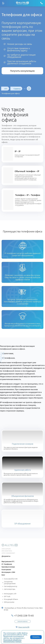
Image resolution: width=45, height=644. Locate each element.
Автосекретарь (10, 589)
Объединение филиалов (22, 496)
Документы (6, 556)
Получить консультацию (22, 71)
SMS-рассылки (9, 602)
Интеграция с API (10, 594)
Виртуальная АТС (8, 561)
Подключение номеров (22, 444)
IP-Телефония (7, 564)
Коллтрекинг (6, 570)
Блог (3, 575)
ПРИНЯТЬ (36, 637)
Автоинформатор (11, 586)
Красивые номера (8, 567)
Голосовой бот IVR (11, 579)
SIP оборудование (22, 524)
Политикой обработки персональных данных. (12, 641)
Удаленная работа (22, 470)
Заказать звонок (22, 621)
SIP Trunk (7, 596)
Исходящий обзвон (11, 599)
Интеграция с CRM (8, 572)
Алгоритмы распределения (10, 583)
